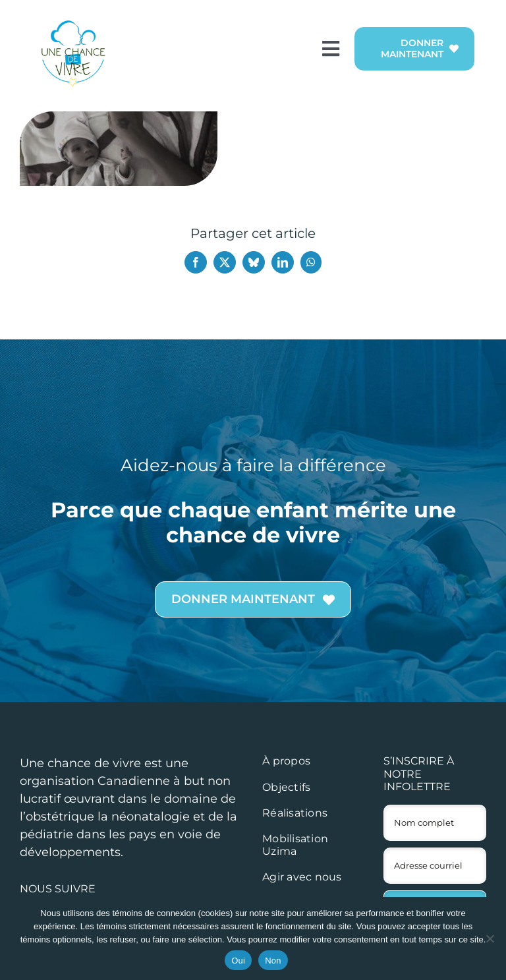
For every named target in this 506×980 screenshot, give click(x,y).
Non (273, 961)
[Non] (490, 938)
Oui (238, 961)
